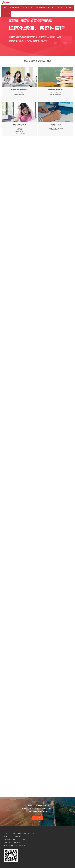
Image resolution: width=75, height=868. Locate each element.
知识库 (60, 7)
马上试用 (37, 818)
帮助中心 (69, 7)
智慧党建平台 (15, 7)
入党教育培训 (27, 7)
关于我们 (7, 13)
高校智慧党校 (40, 7)
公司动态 (51, 7)
